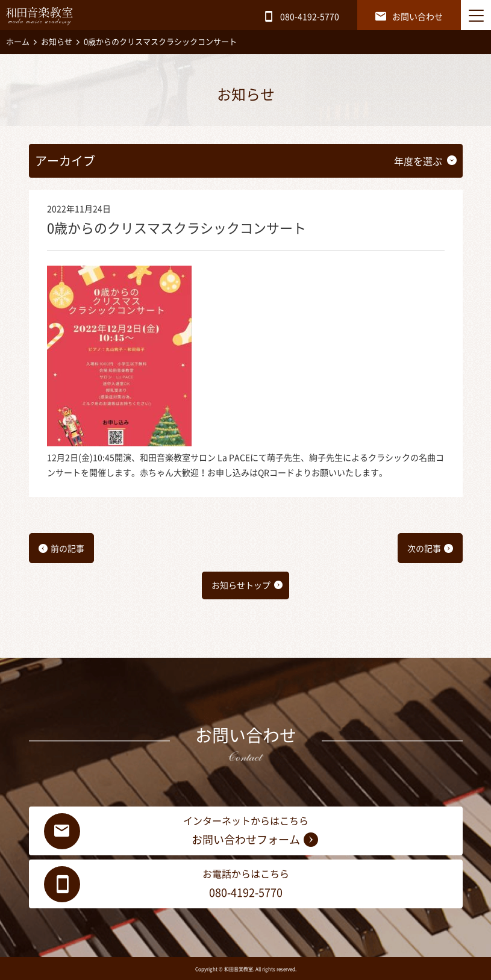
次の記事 (424, 549)
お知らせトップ (241, 585)
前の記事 (67, 549)
